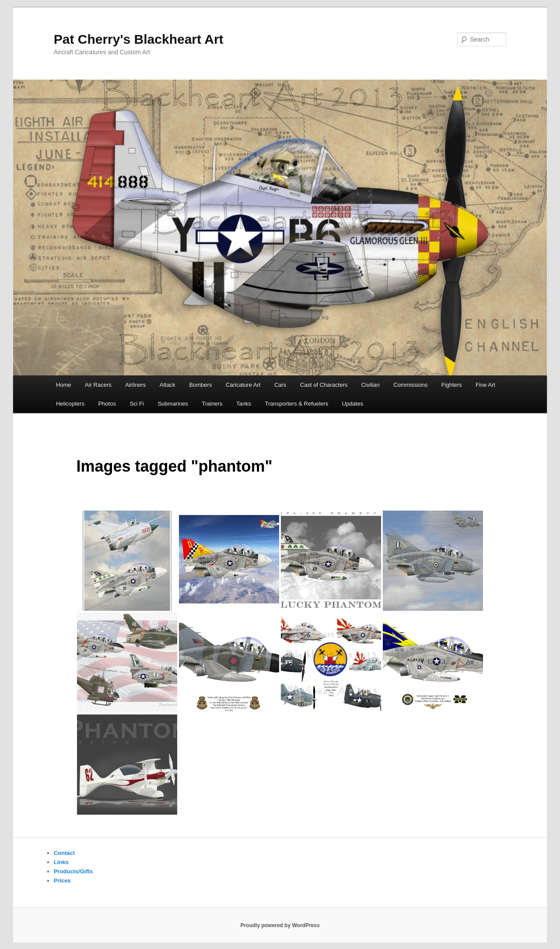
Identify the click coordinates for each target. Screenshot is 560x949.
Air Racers (98, 385)
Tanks (244, 404)
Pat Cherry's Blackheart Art (139, 39)
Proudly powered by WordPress (280, 925)
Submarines (173, 404)
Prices (62, 881)
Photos (107, 404)
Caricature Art (243, 385)
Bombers (200, 385)
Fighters (452, 385)
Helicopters (70, 404)
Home (64, 385)
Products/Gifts (73, 871)
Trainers (212, 404)
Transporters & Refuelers (296, 404)
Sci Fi (137, 404)
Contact (64, 853)
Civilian (371, 385)
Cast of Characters (324, 385)
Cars (280, 385)
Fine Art (485, 385)
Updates (353, 404)
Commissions (410, 385)
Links (61, 862)
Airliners (135, 385)
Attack (168, 385)
